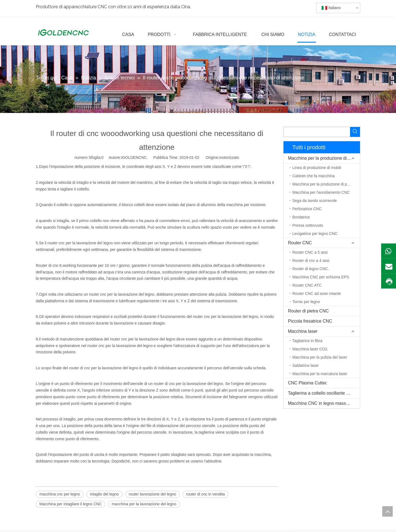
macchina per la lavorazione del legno (144, 504)
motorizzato (229, 157)
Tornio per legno (306, 302)
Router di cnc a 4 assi (311, 261)
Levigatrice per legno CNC (315, 234)
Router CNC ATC (307, 285)
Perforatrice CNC (307, 209)
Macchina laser (303, 331)
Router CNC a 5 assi (310, 252)
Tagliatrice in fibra (307, 341)
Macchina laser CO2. (310, 349)
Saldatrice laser (306, 365)
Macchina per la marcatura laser (320, 374)
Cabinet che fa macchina (313, 176)
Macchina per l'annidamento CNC (321, 192)
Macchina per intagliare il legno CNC (71, 504)
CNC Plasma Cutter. (308, 383)
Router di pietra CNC (308, 311)
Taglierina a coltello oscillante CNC (322, 393)
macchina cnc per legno (60, 494)
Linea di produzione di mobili (317, 168)
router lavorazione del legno (152, 494)
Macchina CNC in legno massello (320, 403)
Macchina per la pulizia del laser (320, 357)
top (387, 511)
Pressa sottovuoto (308, 225)
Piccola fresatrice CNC (310, 321)
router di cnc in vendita (206, 494)
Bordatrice (301, 217)
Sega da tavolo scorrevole (315, 201)
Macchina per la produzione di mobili (324, 158)
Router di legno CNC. (311, 269)
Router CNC (300, 243)
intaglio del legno (104, 494)
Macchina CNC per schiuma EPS (321, 277)
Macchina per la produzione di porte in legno (326, 184)
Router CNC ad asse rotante (317, 293)
